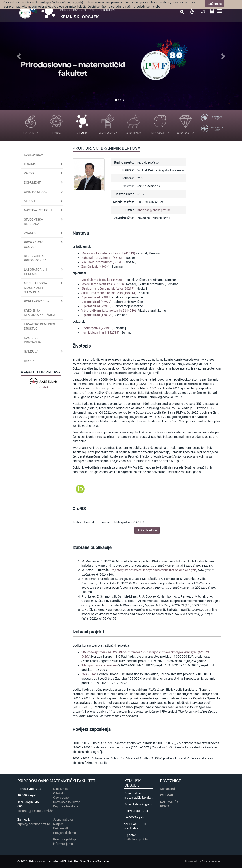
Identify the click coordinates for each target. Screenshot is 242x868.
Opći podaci (61, 798)
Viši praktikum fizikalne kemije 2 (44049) (109, 311)
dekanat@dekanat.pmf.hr (35, 811)
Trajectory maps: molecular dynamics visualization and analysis (153, 570)
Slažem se (215, 4)
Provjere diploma (65, 833)
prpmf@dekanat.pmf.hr (34, 824)
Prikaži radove (147, 530)
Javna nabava (63, 820)
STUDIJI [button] (30, 201)
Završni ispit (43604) (95, 267)
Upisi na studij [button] (36, 192)
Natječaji (59, 824)
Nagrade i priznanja (32, 340)
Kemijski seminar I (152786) (100, 333)
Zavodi (29, 173)
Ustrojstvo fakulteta (67, 802)
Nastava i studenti (39, 210)
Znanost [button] (31, 233)
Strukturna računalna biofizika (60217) (108, 289)
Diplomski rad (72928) (96, 306)
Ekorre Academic (213, 861)
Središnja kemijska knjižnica (40, 313)
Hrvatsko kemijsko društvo (40, 326)
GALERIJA (31, 351)
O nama (30, 164)
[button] (18, 55)
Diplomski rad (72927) (96, 302)
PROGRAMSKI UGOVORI (34, 245)
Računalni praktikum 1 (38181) (102, 258)
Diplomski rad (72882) (96, 297)
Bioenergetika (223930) (97, 328)
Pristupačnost (192, 11)
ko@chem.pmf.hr (136, 839)
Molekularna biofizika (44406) (102, 280)
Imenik (29, 361)
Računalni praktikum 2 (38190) (102, 262)
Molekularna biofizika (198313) (103, 284)
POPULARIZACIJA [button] (37, 301)
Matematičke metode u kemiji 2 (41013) (108, 253)
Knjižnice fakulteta (66, 806)
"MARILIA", (89, 674)
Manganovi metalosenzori (100, 665)
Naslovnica (34, 155)
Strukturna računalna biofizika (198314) (109, 293)
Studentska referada (34, 222)
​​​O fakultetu (61, 793)
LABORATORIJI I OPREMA (35, 272)
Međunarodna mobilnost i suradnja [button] (35, 288)
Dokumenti (33, 182)
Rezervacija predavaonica (35, 258)
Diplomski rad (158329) (97, 315)
